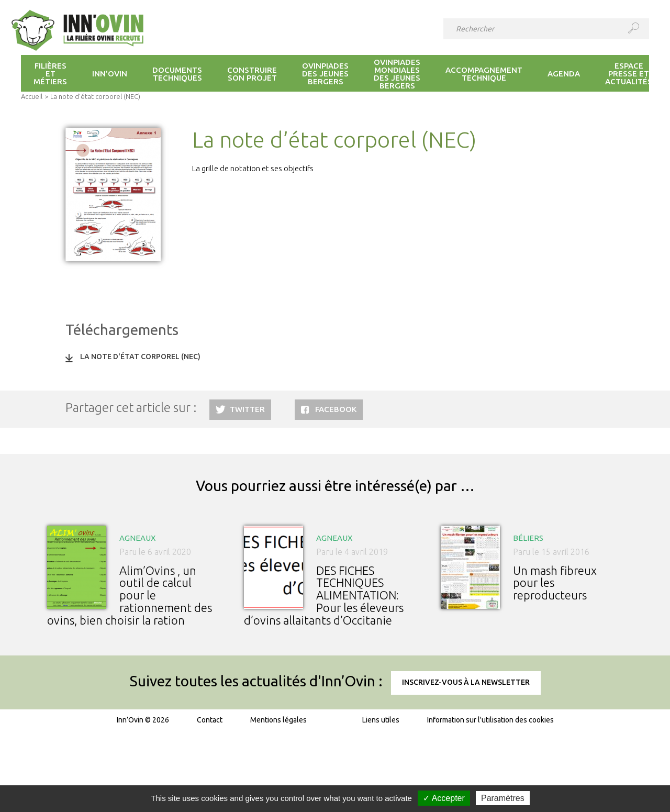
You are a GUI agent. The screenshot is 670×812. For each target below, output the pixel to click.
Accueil (32, 96)
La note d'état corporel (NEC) (140, 357)
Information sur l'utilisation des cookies (490, 720)
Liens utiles (381, 720)
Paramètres (503, 798)
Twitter (247, 409)
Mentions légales (278, 720)
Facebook (336, 409)
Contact (210, 720)
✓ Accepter (444, 798)
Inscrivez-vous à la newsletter (466, 682)
